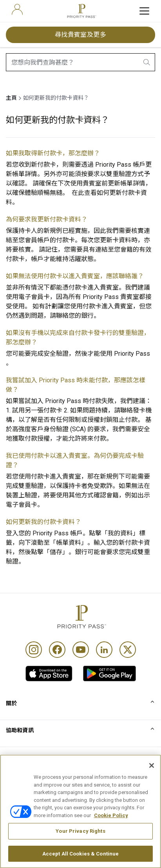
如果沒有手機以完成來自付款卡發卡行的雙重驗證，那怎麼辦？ (78, 338)
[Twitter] (128, 650)
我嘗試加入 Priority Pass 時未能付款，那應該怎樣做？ (76, 385)
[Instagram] (34, 650)
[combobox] (80, 62)
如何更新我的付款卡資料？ (43, 522)
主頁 (11, 98)
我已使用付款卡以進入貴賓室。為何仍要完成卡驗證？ (75, 460)
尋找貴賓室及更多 (81, 35)
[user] (17, 9)
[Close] (152, 779)
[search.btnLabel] (147, 62)
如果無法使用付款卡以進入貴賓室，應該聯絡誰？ (75, 276)
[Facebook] (57, 650)
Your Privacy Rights (80, 845)
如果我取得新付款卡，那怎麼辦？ (53, 153)
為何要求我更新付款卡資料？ (47, 219)
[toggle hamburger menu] (144, 11)
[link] (49, 674)
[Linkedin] (104, 650)
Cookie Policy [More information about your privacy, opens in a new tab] (111, 829)
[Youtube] (81, 650)
